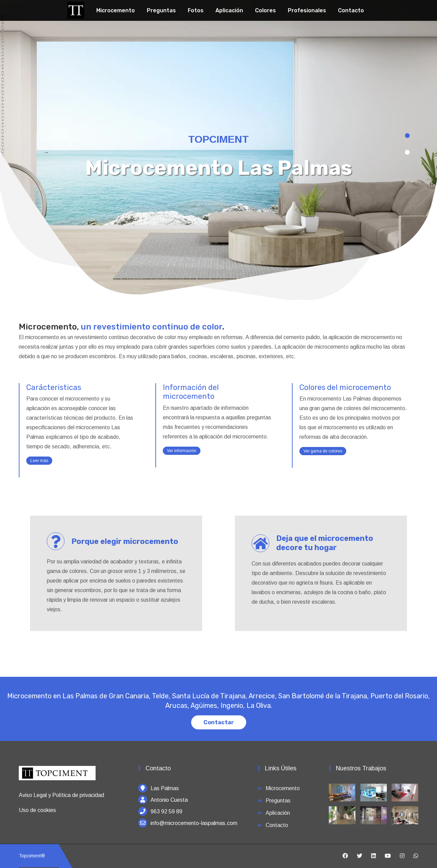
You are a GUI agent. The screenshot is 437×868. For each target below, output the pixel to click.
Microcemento (116, 10)
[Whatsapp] (416, 856)
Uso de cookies (37, 810)
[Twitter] (360, 856)
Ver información (182, 451)
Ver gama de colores (323, 451)
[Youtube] (388, 856)
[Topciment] (76, 9)
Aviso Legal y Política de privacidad (61, 795)
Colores (265, 10)
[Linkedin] (373, 856)
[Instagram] (402, 856)
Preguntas (161, 10)
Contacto (351, 10)
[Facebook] (345, 856)
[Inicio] (57, 776)
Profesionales (307, 10)
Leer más (39, 461)
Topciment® (32, 856)
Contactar (219, 722)
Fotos (196, 10)
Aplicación (229, 10)
